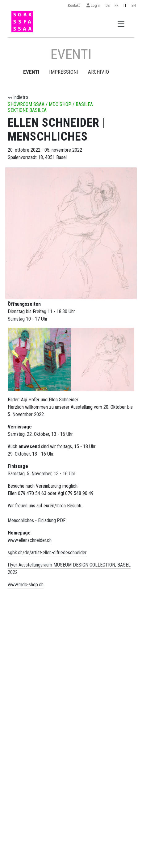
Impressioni (64, 72)
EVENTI (31, 72)
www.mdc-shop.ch (26, 585)
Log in (94, 5)
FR (117, 5)
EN (134, 5)
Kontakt (75, 5)
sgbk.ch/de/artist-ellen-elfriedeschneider (47, 553)
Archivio (98, 72)
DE (108, 5)
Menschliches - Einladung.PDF (37, 520)
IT (125, 5)
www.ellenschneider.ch (30, 540)
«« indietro (18, 97)
